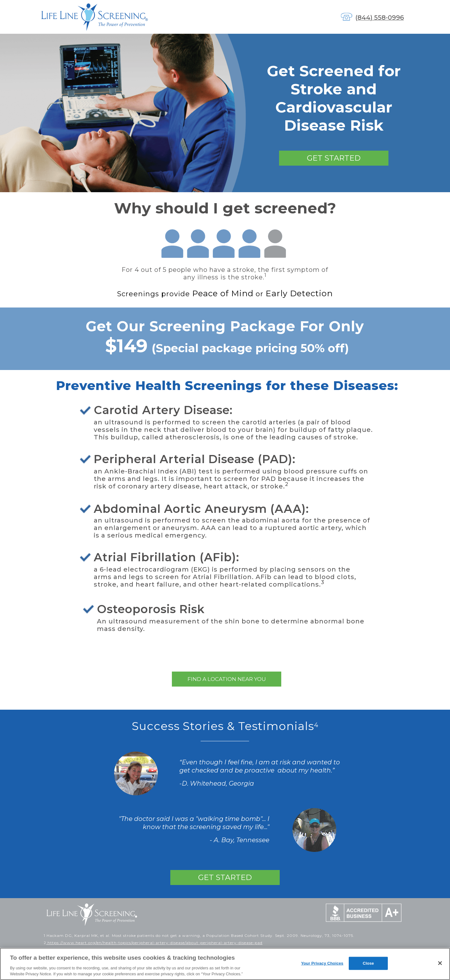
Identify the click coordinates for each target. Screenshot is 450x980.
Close (368, 963)
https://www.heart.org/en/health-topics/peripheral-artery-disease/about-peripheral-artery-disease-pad (154, 943)
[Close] (440, 963)
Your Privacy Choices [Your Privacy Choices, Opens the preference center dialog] (322, 963)
